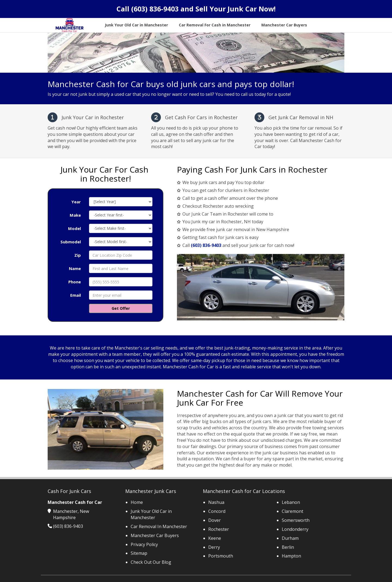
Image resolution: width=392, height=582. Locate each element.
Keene (215, 538)
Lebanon (291, 502)
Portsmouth (221, 556)
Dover (215, 520)
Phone (75, 282)
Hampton (291, 556)
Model (74, 228)
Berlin (288, 547)
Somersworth (296, 520)
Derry (214, 547)
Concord (217, 511)
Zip (78, 255)
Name (75, 268)
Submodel (71, 242)
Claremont (293, 511)
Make (75, 215)
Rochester (219, 529)
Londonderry (295, 529)
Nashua (216, 502)
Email (76, 295)
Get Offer (121, 308)
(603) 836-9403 (155, 9)
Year (76, 202)
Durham (290, 538)
